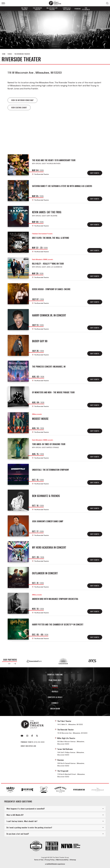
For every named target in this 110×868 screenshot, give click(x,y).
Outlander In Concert (45, 573)
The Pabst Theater (25, 9)
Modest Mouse (40, 419)
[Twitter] (37, 736)
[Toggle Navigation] (3, 3)
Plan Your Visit (55, 680)
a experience (55, 864)
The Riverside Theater (37, 9)
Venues (10, 54)
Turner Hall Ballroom (67, 9)
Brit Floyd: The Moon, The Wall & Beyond (51, 238)
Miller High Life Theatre (52, 9)
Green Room (55, 709)
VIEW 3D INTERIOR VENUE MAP (22, 100)
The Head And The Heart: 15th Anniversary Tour (54, 160)
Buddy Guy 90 (40, 341)
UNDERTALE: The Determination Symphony (50, 470)
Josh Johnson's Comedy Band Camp (48, 521)
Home (4, 54)
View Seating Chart (19, 108)
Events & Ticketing (55, 675)
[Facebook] (32, 736)
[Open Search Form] (107, 3)
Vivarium (77, 9)
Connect (55, 703)
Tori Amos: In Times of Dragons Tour (49, 444)
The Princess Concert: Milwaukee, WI (49, 367)
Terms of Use (39, 860)
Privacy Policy (50, 860)
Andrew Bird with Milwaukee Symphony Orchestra (55, 599)
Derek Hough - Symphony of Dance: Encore (51, 289)
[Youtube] (22, 736)
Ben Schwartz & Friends (46, 496)
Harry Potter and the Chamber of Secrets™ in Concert (58, 624)
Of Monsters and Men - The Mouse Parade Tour (53, 392)
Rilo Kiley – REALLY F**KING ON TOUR (48, 264)
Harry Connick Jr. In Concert (49, 315)
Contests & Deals (55, 697)
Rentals (55, 692)
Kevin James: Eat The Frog (47, 212)
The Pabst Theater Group (55, 3)
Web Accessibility (62, 860)
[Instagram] (27, 736)
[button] (10, 664)
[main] (55, 333)
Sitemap (73, 860)
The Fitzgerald (86, 9)
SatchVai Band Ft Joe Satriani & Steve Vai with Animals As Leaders (62, 186)
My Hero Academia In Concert (49, 547)
